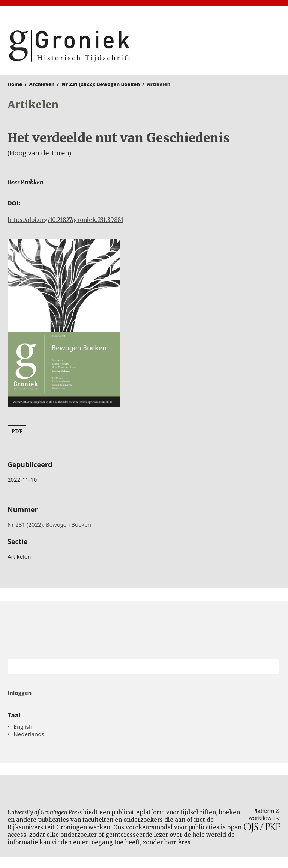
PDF (17, 432)
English (23, 726)
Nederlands (29, 734)
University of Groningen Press (214, 45)
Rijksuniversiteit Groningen (144, 630)
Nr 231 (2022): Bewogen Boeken (101, 84)
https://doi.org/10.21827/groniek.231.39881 (65, 220)
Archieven (42, 84)
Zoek (269, 666)
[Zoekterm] (134, 666)
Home (15, 84)
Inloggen (19, 693)
